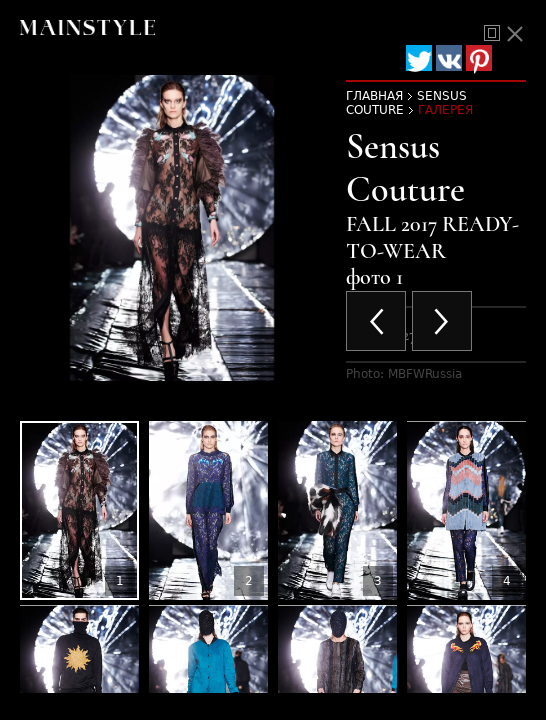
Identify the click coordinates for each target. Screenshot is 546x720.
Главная (374, 96)
